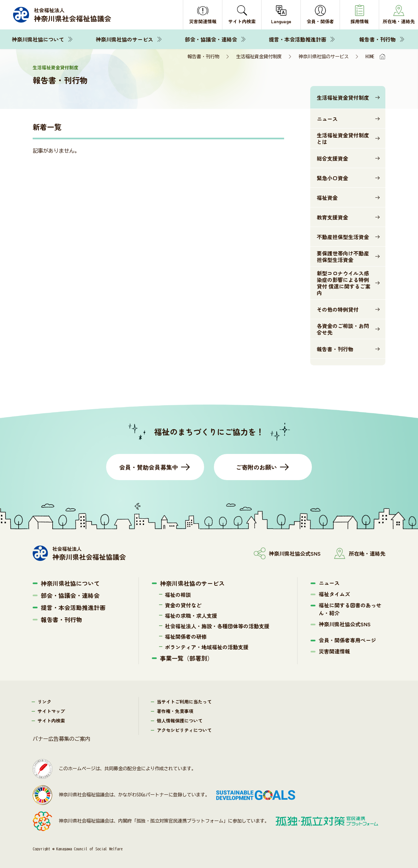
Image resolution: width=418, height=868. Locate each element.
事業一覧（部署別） (186, 658)
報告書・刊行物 (378, 39)
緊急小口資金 (332, 178)
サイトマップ (51, 711)
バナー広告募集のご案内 (61, 739)
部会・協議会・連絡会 (211, 39)
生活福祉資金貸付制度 (259, 57)
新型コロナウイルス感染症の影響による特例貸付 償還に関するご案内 (344, 283)
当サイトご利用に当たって (184, 702)
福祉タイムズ (334, 594)
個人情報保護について (180, 720)
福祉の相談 (178, 595)
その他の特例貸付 (338, 309)
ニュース (327, 119)
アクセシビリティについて (184, 730)
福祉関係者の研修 (186, 636)
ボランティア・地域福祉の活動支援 (207, 647)
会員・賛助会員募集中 (149, 467)
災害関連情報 (334, 651)
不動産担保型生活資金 (343, 237)
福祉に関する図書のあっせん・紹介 (350, 609)
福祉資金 (327, 198)
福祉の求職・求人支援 (191, 616)
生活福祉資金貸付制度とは (343, 138)
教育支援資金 (332, 217)
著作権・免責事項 (175, 711)
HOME (370, 57)
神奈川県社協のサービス (124, 39)
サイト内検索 (51, 720)
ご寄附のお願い (256, 467)
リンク (44, 702)
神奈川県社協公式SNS (345, 624)
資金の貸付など (183, 605)
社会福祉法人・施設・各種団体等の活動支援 (217, 626)
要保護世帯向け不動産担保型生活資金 (343, 256)
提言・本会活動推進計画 (297, 39)
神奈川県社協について (38, 39)
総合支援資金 (332, 158)
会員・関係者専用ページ (347, 640)
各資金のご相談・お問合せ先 (343, 329)
